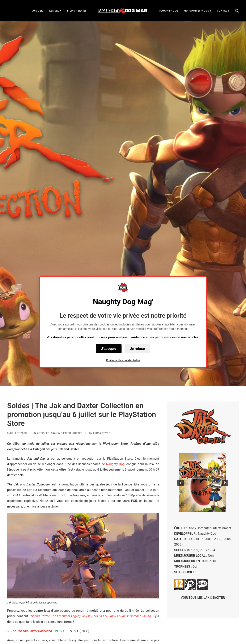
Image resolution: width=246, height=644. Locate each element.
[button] (237, 11)
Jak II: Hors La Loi (95, 534)
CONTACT (223, 11)
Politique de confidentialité (123, 360)
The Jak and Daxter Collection (31, 549)
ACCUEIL (38, 11)
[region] (203, 401)
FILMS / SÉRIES (77, 11)
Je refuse (137, 349)
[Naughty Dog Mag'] (123, 11)
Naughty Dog (115, 382)
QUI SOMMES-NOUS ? (198, 11)
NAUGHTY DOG (169, 11)
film (79, 569)
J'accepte (109, 349)
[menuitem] (38, 11)
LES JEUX (55, 11)
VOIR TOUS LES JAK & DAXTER (203, 515)
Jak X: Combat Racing (136, 534)
